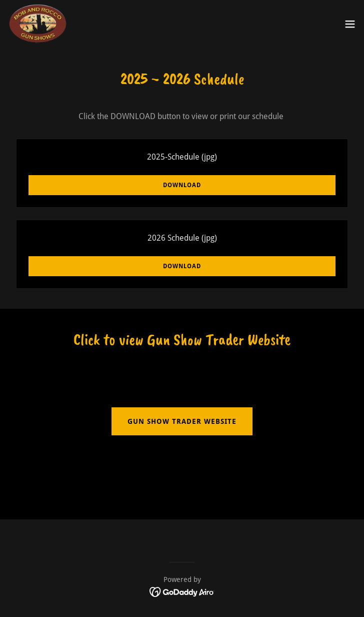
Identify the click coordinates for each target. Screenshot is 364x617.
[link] (38, 24)
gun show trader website (182, 421)
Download (182, 185)
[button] (350, 24)
